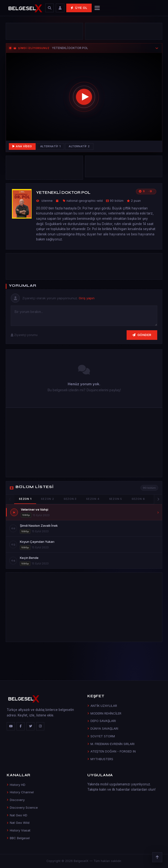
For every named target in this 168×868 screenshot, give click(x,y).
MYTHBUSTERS (100, 759)
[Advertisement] (44, 31)
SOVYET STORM (101, 736)
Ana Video (22, 146)
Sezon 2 (47, 499)
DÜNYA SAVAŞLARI (103, 728)
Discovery (16, 800)
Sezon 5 (116, 499)
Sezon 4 (93, 499)
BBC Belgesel (18, 838)
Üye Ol (79, 8)
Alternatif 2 (79, 146)
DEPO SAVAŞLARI (102, 721)
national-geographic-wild (85, 201)
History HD (16, 785)
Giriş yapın (87, 298)
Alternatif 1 (50, 146)
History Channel (20, 792)
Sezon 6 (138, 499)
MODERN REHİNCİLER (104, 713)
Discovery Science (22, 807)
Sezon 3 (70, 499)
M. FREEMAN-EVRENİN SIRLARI (111, 744)
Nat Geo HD (17, 815)
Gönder (142, 335)
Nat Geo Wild (18, 823)
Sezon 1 (25, 499)
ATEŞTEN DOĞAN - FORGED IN (112, 751)
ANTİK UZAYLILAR (102, 706)
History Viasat (19, 830)
